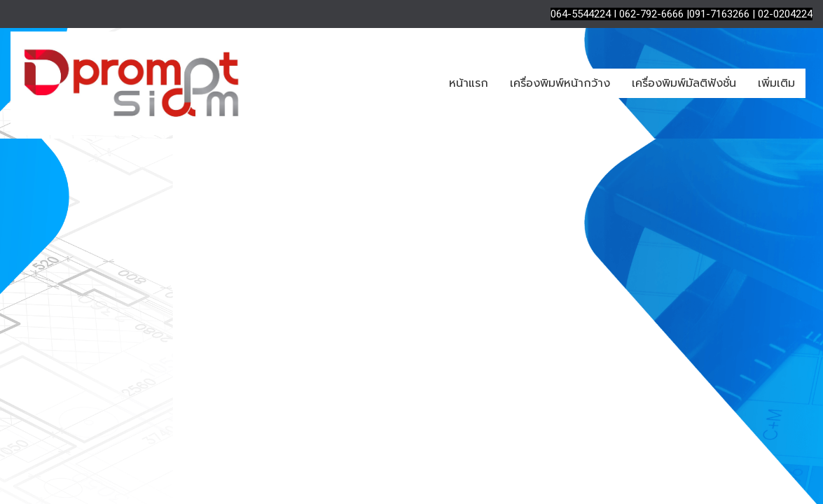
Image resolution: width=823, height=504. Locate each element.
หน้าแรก (469, 83)
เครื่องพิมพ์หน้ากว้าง (560, 83)
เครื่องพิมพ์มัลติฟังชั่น (684, 83)
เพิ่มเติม (776, 83)
